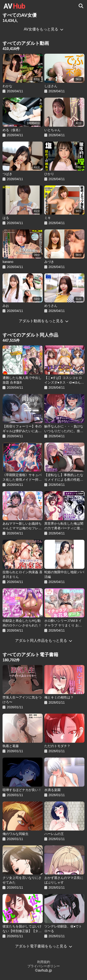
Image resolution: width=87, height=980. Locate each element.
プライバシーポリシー (44, 966)
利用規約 (44, 962)
